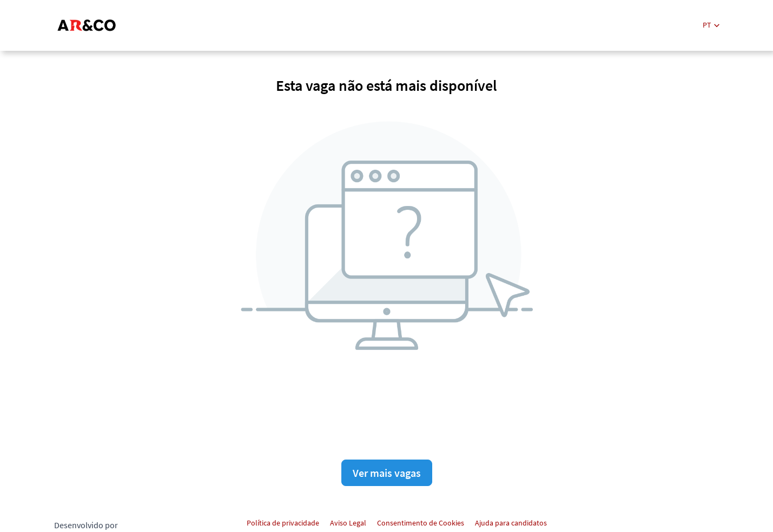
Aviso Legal (348, 523)
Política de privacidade (283, 523)
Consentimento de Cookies (421, 523)
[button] (711, 25)
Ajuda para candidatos (511, 523)
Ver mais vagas (387, 473)
